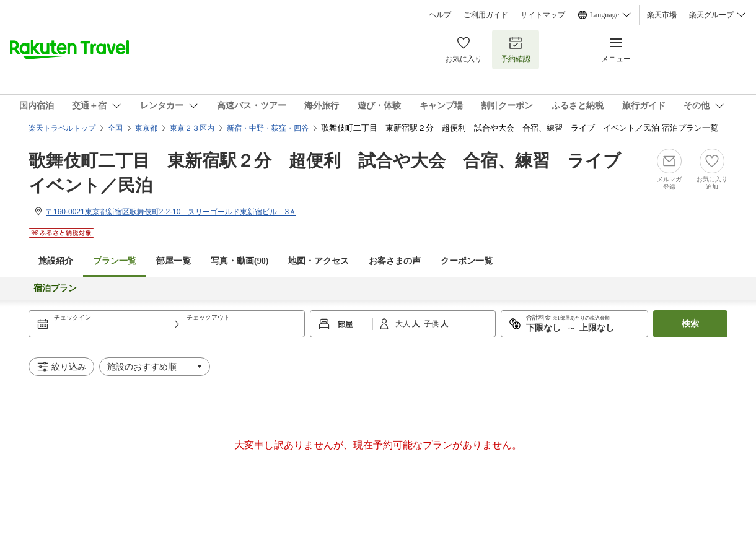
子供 (432, 324)
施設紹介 (56, 261)
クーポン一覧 (467, 261)
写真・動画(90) (240, 261)
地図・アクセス (319, 261)
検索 (690, 324)
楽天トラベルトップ (62, 128)
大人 (404, 324)
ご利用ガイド (486, 15)
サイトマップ (543, 15)
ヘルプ (440, 15)
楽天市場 (662, 15)
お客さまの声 (395, 261)
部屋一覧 (174, 261)
